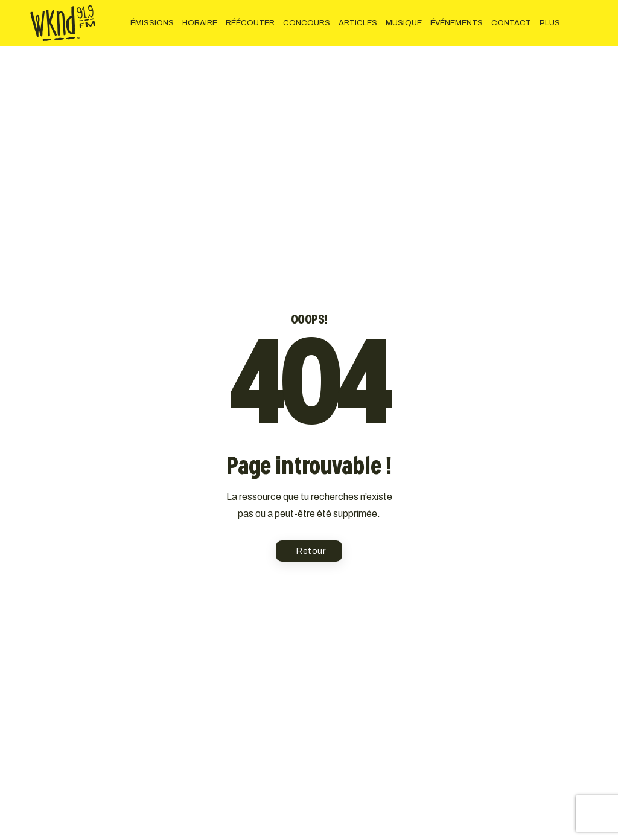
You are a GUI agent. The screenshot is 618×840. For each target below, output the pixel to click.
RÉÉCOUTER (250, 23)
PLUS (550, 23)
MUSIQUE (404, 23)
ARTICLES (358, 23)
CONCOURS (307, 23)
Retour (311, 551)
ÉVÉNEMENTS (457, 23)
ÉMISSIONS (152, 23)
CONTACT (511, 23)
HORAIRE (200, 23)
